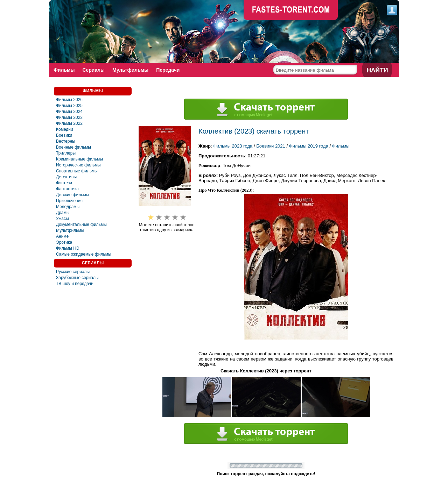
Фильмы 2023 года (233, 146)
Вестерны (66, 141)
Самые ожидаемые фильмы (84, 254)
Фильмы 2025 (69, 106)
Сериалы (93, 70)
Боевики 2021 (271, 146)
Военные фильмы (73, 147)
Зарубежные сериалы (77, 278)
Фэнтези (64, 183)
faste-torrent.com (291, 10)
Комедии (65, 129)
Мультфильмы (130, 70)
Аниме (62, 236)
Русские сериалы (73, 272)
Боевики (64, 135)
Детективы (66, 177)
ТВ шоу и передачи (75, 284)
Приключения (69, 201)
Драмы (63, 213)
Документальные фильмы (81, 224)
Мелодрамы (68, 207)
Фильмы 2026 (69, 100)
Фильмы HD (68, 248)
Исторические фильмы (78, 165)
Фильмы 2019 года (309, 146)
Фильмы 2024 (69, 112)
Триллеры (66, 153)
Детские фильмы (72, 195)
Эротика (64, 242)
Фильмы (64, 70)
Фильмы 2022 (69, 123)
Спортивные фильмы (77, 171)
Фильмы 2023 (69, 117)
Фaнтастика (67, 189)
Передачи (168, 70)
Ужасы (62, 219)
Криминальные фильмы (79, 159)
